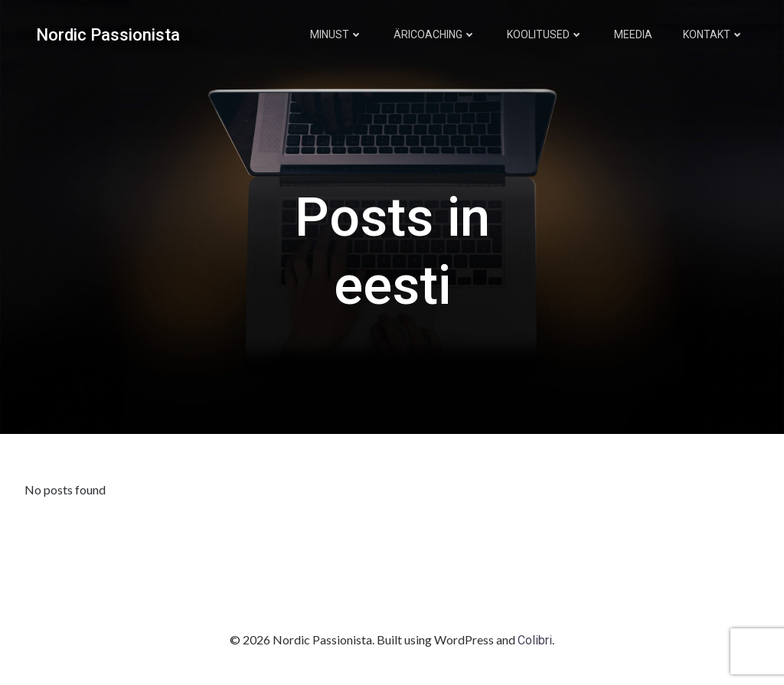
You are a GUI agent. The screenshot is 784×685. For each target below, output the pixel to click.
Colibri (535, 640)
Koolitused (545, 34)
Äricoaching (435, 34)
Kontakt (714, 34)
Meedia (633, 34)
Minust (336, 34)
